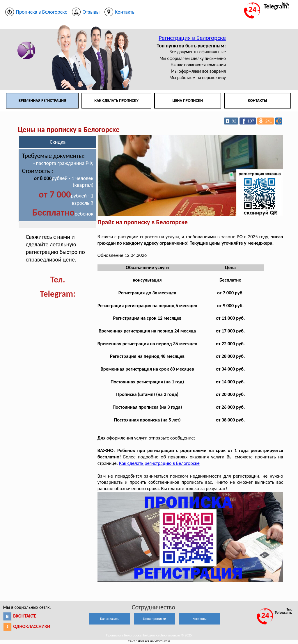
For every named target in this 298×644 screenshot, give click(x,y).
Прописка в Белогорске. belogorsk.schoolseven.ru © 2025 (149, 635)
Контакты (258, 100)
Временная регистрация (42, 100)
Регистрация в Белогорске (192, 38)
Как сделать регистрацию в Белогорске (159, 463)
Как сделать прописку (116, 100)
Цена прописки (188, 100)
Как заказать (110, 619)
